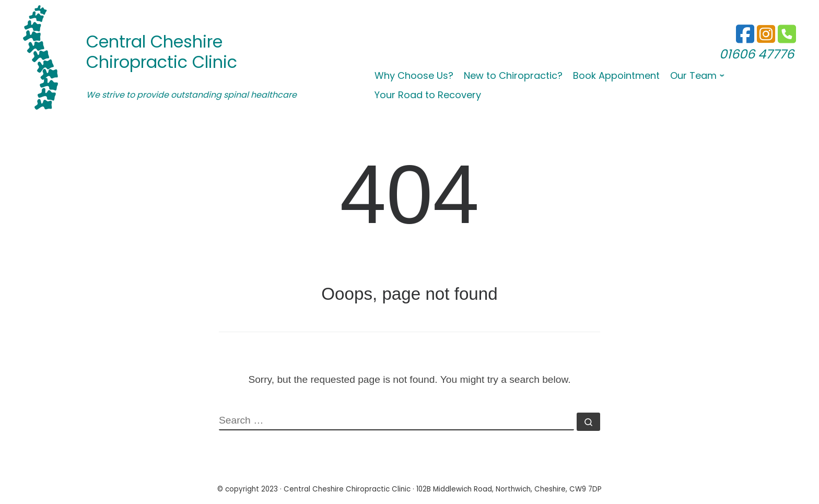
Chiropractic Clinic (162, 62)
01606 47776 (757, 54)
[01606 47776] (766, 39)
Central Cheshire (154, 42)
